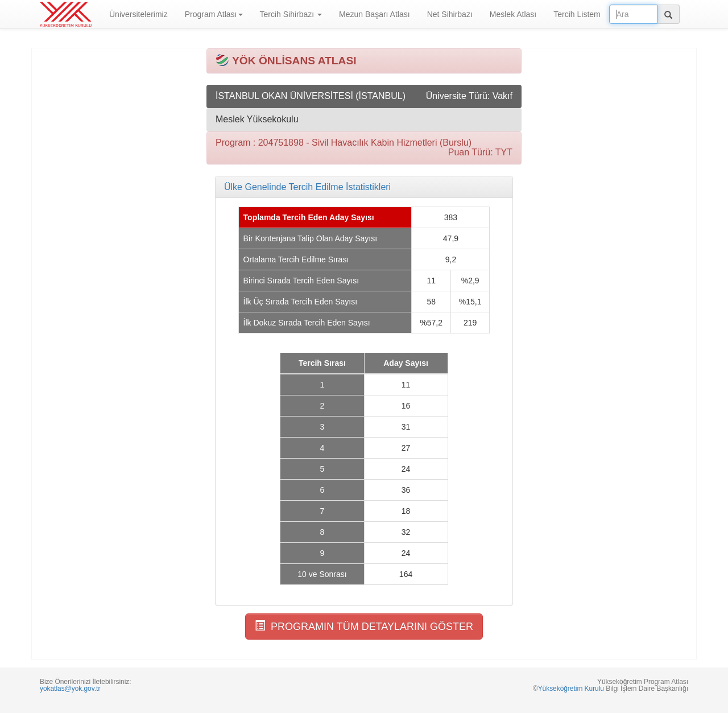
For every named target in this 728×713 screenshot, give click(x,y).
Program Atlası (214, 14)
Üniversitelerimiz (138, 14)
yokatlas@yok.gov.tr (70, 689)
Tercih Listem (577, 14)
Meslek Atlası (513, 14)
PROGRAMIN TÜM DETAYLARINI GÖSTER (364, 626)
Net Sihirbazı (450, 14)
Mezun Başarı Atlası (375, 14)
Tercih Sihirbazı (291, 14)
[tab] (364, 187)
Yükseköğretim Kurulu (571, 689)
